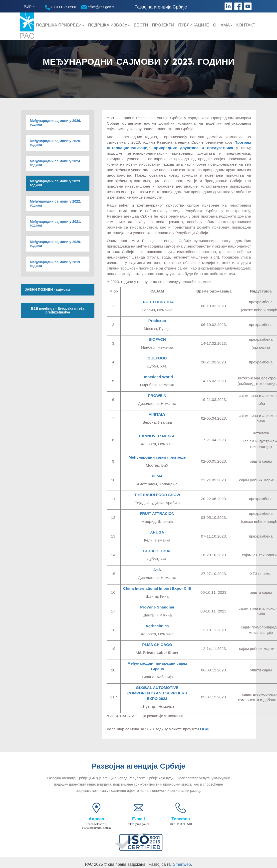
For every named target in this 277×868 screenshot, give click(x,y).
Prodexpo (157, 321)
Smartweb (182, 864)
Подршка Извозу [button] (109, 25)
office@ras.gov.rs (98, 7)
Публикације (193, 25)
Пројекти (163, 25)
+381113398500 (61, 7)
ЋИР (28, 7)
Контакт (246, 25)
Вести (141, 25)
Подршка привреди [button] (60, 25)
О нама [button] (223, 25)
